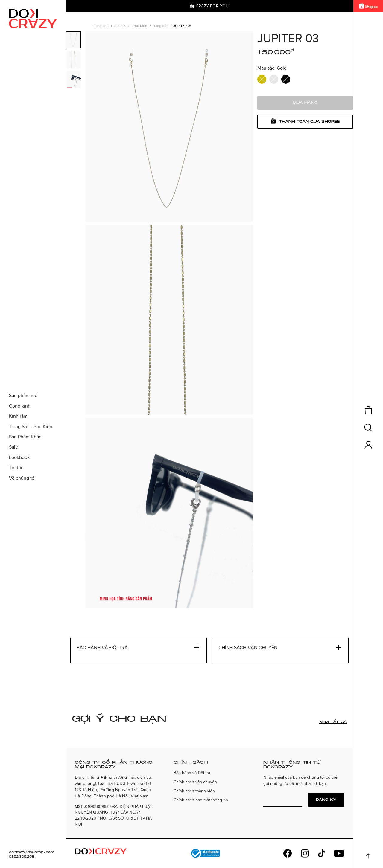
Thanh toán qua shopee (305, 121)
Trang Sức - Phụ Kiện (130, 26)
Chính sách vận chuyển (195, 782)
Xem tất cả (333, 722)
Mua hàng (305, 103)
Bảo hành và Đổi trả (192, 773)
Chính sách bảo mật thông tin (201, 800)
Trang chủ (101, 26)
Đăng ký (326, 800)
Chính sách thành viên (194, 791)
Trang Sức (160, 26)
